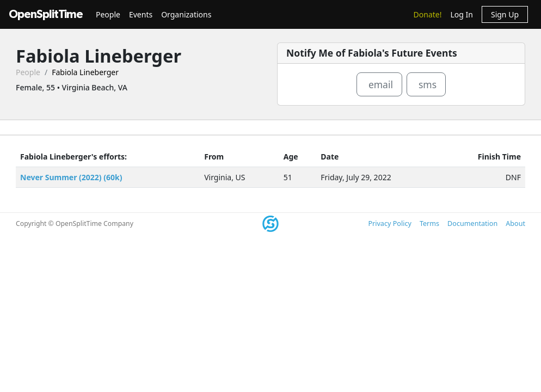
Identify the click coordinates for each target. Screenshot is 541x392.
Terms (429, 223)
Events (141, 14)
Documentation (472, 223)
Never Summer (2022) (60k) (71, 177)
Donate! (428, 14)
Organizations (186, 14)
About (515, 223)
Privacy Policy (389, 223)
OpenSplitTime (46, 14)
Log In (461, 14)
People (108, 14)
